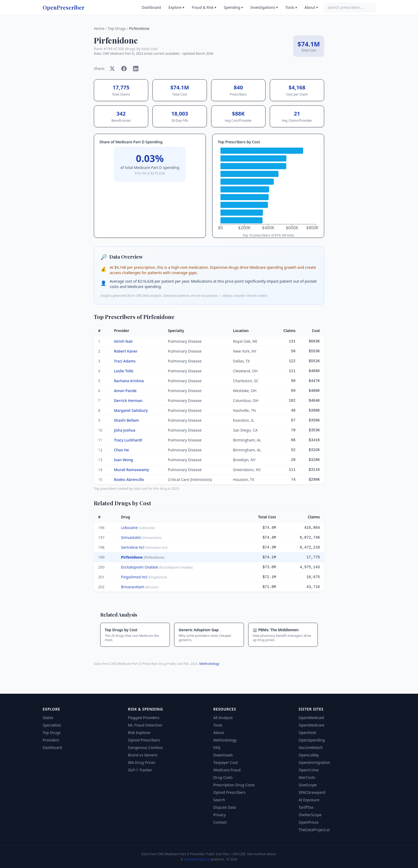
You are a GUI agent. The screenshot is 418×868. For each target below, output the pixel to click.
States (48, 718)
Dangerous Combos (145, 747)
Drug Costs (223, 777)
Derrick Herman (128, 401)
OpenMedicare (312, 725)
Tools (291, 7)
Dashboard (151, 7)
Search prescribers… (345, 7)
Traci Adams (125, 361)
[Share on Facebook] (124, 69)
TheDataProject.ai (314, 830)
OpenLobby (309, 755)
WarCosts (307, 777)
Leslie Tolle (124, 371)
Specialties (52, 725)
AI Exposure (309, 800)
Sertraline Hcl (144, 547)
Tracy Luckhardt (128, 440)
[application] (268, 190)
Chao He (121, 450)
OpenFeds (308, 733)
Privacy (220, 815)
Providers (51, 740)
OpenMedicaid (311, 718)
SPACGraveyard (312, 792)
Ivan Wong (123, 460)
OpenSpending (312, 740)
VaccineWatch (311, 747)
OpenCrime (309, 770)
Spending (233, 7)
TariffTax (306, 807)
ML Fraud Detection (145, 725)
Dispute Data (225, 807)
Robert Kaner (126, 351)
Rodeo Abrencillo (129, 480)
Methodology (209, 664)
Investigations (264, 7)
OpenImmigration (314, 762)
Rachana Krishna (129, 381)
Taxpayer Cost (226, 762)
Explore (176, 7)
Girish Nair (123, 341)
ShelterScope (310, 815)
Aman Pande (125, 391)
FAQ (217, 747)
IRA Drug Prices (142, 762)
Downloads (223, 755)
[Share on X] (112, 69)
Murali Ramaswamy (131, 470)
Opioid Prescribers (144, 740)
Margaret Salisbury (131, 410)
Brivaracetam (140, 587)
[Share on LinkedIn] (136, 69)
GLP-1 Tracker (140, 770)
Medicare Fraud (227, 770)
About (311, 7)
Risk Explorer (139, 733)
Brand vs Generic (143, 755)
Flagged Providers (144, 718)
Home (99, 28)
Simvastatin (141, 537)
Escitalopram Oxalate (157, 567)
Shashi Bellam (126, 420)
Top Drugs (117, 28)
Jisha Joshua (124, 430)
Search (219, 800)
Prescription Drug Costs (234, 785)
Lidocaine (138, 528)
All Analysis (223, 718)
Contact (220, 822)
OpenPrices (309, 822)
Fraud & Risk (204, 7)
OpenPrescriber (64, 7)
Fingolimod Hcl (144, 577)
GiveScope (308, 785)
